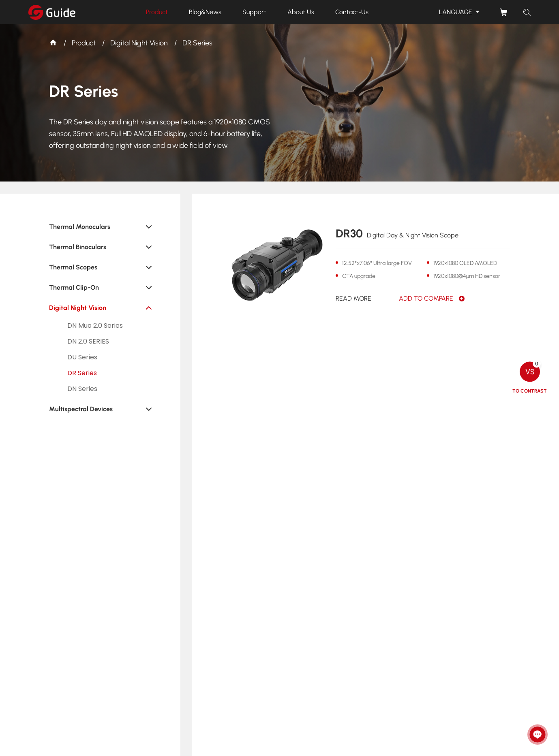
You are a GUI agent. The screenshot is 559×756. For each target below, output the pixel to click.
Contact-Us (352, 12)
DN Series (82, 389)
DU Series (82, 357)
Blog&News (205, 12)
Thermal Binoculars (78, 247)
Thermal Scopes (73, 267)
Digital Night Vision (139, 43)
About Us (301, 12)
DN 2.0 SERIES (88, 341)
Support (254, 12)
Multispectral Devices (81, 409)
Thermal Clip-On (74, 287)
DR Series (197, 43)
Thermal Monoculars (80, 227)
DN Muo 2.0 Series (95, 326)
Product (157, 12)
